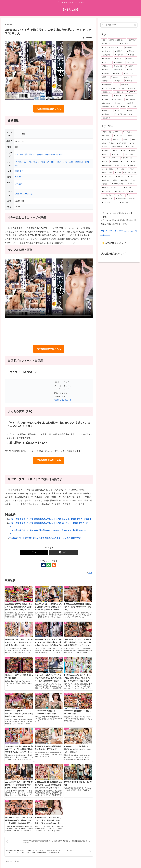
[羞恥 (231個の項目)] (115, 180)
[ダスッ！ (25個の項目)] (116, 77)
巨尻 (59, 162)
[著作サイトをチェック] (44, 565)
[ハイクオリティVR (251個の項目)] (130, 173)
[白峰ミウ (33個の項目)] (131, 59)
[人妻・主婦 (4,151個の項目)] (120, 136)
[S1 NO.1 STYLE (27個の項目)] (130, 74)
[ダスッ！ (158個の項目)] (132, 195)
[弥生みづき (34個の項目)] (107, 59)
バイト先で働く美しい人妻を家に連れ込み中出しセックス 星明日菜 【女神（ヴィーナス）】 (51, 519)
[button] (63, 552)
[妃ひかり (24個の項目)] (106, 81)
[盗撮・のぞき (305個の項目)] (121, 165)
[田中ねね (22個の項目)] (131, 96)
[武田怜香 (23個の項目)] (132, 88)
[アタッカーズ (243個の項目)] (108, 177)
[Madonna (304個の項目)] (132, 165)
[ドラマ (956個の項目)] (133, 143)
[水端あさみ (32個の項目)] (119, 62)
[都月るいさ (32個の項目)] (131, 62)
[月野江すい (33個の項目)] (107, 62)
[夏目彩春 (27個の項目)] (117, 74)
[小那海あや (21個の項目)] (107, 111)
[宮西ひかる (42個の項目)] (107, 51)
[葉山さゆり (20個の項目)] (119, 118)
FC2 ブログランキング (111, 231)
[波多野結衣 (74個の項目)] (132, 40)
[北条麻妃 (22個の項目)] (106, 99)
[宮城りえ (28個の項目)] (132, 70)
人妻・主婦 (68, 162)
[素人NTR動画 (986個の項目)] (122, 143)
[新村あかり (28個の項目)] (119, 70)
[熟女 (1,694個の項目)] (104, 143)
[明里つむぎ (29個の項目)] (107, 66)
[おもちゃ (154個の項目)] (132, 199)
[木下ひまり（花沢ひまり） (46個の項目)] (112, 48)
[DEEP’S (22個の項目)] (120, 103)
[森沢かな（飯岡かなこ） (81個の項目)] (117, 40)
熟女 (87, 162)
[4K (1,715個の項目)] (134, 139)
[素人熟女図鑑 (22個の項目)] (131, 99)
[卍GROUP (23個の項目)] (132, 92)
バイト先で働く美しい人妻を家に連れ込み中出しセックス (41, 154)
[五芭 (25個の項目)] (105, 77)
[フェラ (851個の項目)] (105, 147)
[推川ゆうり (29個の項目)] (131, 66)
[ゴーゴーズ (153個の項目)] (110, 203)
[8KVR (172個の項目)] (133, 191)
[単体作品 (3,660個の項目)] (106, 139)
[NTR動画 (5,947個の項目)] (107, 136)
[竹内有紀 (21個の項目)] (105, 107)
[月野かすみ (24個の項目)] (131, 81)
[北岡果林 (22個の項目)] (119, 96)
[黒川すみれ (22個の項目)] (107, 103)
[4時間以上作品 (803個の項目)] (118, 147)
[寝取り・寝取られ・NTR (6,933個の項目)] (111, 132)
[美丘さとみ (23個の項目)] (106, 92)
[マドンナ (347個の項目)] (125, 162)
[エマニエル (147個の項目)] (128, 203)
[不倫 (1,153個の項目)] (112, 143)
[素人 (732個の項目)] (104, 40)
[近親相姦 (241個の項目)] (121, 177)
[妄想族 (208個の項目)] (106, 184)
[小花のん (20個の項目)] (107, 114)
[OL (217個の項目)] (134, 180)
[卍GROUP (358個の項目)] (115, 162)
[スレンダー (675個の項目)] (131, 147)
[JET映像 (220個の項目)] (125, 180)
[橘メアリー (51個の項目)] (128, 44)
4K (30, 162)
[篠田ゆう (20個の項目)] (132, 111)
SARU (18, 177)
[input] (119, 25)
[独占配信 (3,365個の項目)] (117, 139)
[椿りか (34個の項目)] (120, 59)
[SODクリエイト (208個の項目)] (119, 184)
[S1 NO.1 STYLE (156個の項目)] (108, 199)
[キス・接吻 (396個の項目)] (130, 154)
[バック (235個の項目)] (132, 177)
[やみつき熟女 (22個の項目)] (118, 99)
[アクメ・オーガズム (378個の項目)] (110, 158)
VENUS (19, 184)
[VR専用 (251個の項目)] (118, 173)
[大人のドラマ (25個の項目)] (130, 77)
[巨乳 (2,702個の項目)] (126, 139)
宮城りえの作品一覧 (63, 400)
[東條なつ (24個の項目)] (118, 81)
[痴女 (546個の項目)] (115, 151)
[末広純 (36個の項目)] (132, 55)
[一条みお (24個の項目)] (129, 85)
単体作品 (79, 162)
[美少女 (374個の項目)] (105, 162)
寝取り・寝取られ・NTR (44, 162)
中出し (18, 166)
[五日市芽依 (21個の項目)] (132, 107)
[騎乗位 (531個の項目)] (133, 151)
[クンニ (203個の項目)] (132, 184)
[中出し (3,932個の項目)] (132, 136)
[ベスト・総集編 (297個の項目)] (108, 169)
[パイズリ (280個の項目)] (122, 169)
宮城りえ (9, 24)
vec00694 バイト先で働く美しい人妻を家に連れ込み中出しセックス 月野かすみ (45, 538)
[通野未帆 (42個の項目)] (132, 51)
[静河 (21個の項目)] (123, 107)
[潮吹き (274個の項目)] (132, 169)
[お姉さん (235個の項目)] (106, 180)
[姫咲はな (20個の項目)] (120, 111)
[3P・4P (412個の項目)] (117, 154)
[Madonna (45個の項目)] (131, 48)
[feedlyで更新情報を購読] (49, 565)
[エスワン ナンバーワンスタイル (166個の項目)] (113, 195)
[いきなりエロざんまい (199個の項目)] (112, 188)
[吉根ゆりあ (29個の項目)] (119, 66)
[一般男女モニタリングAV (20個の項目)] (126, 114)
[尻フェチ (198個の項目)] (130, 188)
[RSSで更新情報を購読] (54, 565)
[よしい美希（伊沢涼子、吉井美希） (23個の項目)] (114, 88)
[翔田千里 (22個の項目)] (107, 96)
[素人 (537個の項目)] (124, 151)
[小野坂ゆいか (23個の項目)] (119, 92)
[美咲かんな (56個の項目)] (110, 44)
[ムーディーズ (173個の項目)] (121, 191)
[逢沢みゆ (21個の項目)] (115, 107)
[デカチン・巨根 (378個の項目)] (129, 158)
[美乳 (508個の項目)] (106, 154)
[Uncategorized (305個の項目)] (107, 165)
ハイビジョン (21, 162)
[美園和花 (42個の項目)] (120, 51)
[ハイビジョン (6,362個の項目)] (130, 132)
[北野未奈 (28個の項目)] (106, 70)
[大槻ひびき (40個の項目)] (107, 55)
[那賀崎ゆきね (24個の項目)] (110, 85)
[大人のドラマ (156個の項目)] (121, 199)
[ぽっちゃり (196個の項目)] (107, 191)
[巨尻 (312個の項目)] (134, 162)
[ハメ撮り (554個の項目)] (106, 151)
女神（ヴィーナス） (24, 194)
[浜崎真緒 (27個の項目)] (106, 74)
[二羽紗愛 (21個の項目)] (131, 103)
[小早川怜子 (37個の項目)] (120, 55)
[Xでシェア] (34, 552)
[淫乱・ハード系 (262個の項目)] (107, 173)
